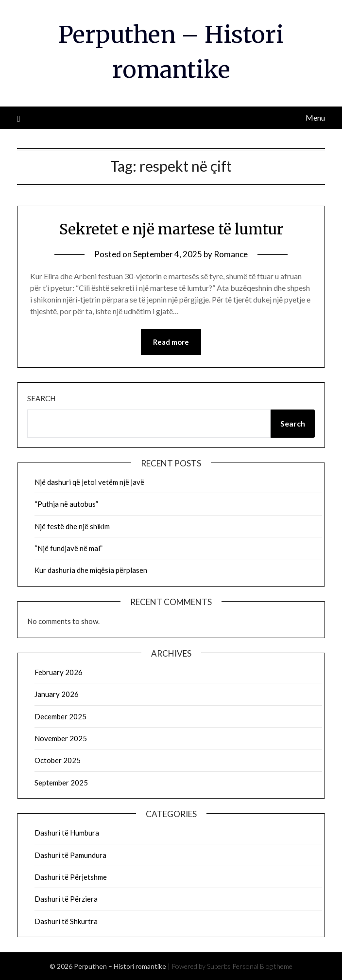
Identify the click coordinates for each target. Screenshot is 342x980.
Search (41, 398)
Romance (231, 254)
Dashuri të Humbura (67, 833)
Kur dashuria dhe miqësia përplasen (91, 570)
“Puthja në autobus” (66, 504)
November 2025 (61, 738)
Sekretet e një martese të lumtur (171, 229)
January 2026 (57, 694)
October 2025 (58, 760)
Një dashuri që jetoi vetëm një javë (89, 482)
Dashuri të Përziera (66, 899)
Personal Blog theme (262, 966)
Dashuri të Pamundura (70, 855)
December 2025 (60, 716)
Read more (171, 342)
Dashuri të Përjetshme (71, 877)
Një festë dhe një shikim (72, 526)
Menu (315, 117)
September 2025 (61, 783)
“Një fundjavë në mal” (68, 548)
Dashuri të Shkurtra (66, 921)
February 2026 (59, 672)
